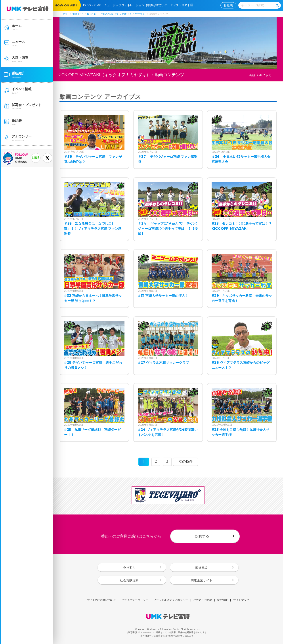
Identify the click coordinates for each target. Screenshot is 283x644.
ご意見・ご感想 (203, 600)
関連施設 (202, 568)
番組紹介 (78, 14)
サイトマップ (241, 600)
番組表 (228, 5)
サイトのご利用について (102, 600)
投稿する (202, 536)
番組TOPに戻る (260, 75)
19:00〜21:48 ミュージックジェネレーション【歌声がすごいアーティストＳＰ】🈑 (140, 5)
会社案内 (129, 568)
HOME (64, 14)
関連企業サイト (202, 580)
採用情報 (222, 600)
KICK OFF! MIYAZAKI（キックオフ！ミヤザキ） (116, 14)
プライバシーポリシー (135, 600)
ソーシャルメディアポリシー (171, 600)
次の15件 (186, 461)
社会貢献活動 (129, 580)
